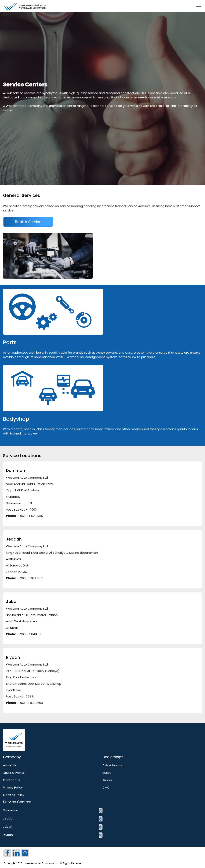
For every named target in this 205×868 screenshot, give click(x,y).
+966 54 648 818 (30, 634)
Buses (107, 773)
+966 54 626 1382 (31, 516)
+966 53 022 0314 (31, 578)
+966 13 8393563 (31, 703)
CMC (106, 787)
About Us (10, 765)
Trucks (107, 780)
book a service (28, 222)
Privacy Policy (13, 787)
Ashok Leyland (113, 765)
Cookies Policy (14, 795)
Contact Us (12, 780)
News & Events (14, 773)
